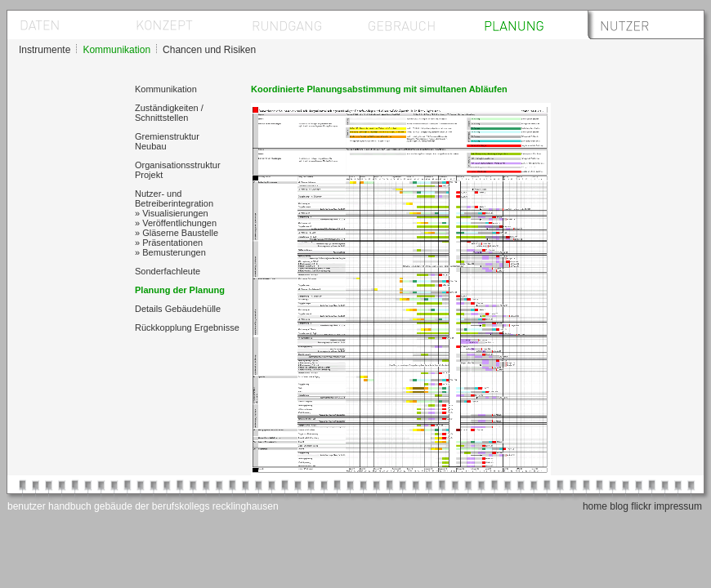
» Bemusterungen (170, 252)
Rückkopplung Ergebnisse (187, 327)
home (595, 506)
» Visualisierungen (172, 213)
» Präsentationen (169, 243)
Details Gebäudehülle (178, 309)
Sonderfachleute (168, 271)
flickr (641, 506)
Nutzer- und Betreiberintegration (174, 198)
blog (619, 506)
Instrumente (45, 50)
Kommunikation (116, 50)
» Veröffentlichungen (176, 223)
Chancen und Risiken (209, 50)
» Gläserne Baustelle (177, 233)
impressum (678, 506)
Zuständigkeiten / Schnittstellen (169, 113)
